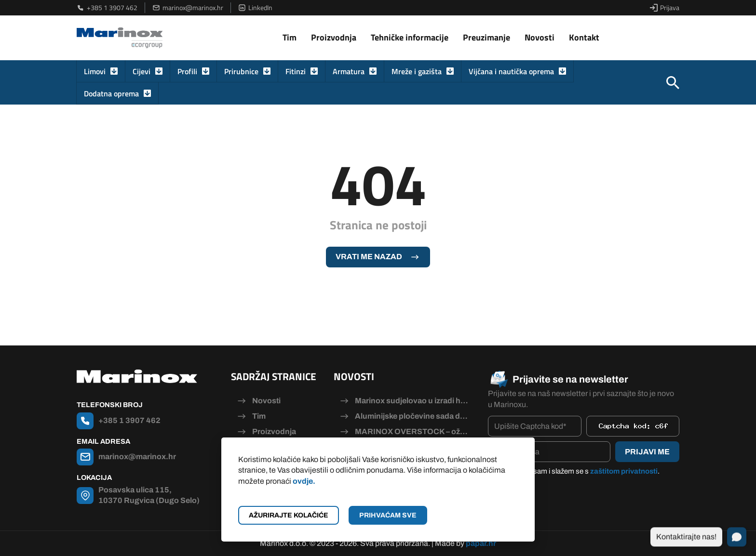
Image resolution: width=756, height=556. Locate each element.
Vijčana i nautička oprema (511, 71)
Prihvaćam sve (388, 515)
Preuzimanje (486, 37)
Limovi (95, 71)
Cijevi (142, 71)
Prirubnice (241, 71)
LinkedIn (255, 8)
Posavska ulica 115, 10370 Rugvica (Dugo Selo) (149, 495)
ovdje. (304, 481)
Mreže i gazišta (417, 71)
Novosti (540, 37)
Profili (187, 71)
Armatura (349, 71)
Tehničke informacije (410, 37)
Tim (290, 37)
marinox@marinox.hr (188, 8)
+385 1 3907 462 (107, 8)
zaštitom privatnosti (624, 471)
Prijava (665, 8)
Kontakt (584, 37)
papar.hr (481, 543)
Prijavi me (647, 452)
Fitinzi (296, 71)
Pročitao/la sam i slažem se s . (579, 471)
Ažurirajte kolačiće (289, 515)
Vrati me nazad (369, 257)
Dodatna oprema (111, 93)
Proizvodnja (334, 37)
